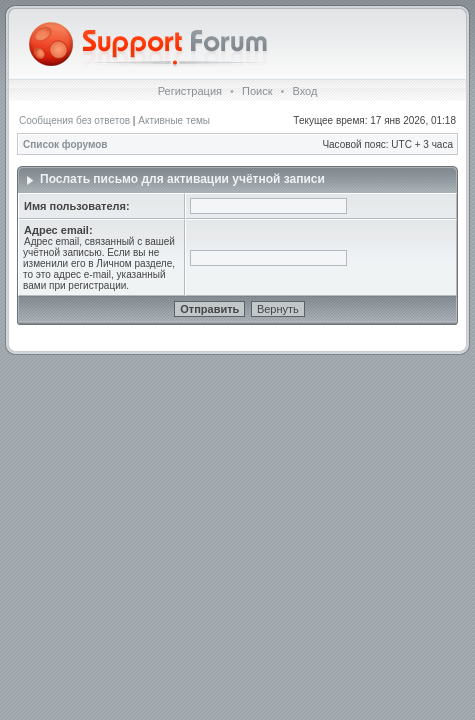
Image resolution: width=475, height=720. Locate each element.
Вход (304, 91)
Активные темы (174, 120)
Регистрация (190, 91)
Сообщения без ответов (74, 120)
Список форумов (65, 144)
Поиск (257, 91)
